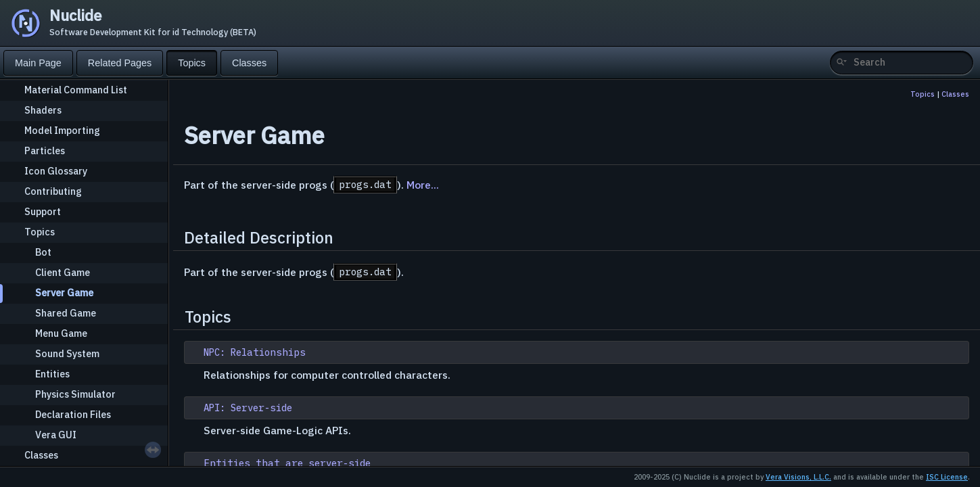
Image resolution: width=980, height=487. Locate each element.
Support (43, 211)
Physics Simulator (75, 394)
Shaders (43, 110)
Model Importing (62, 130)
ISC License (947, 477)
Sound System (67, 353)
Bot (43, 252)
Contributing (53, 191)
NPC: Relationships (255, 352)
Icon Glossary (56, 171)
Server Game (64, 293)
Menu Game (61, 333)
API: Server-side (248, 408)
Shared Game (66, 313)
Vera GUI (56, 435)
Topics (40, 232)
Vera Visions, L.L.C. (798, 477)
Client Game (63, 272)
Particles (45, 150)
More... (423, 185)
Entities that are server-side (287, 463)
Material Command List (76, 90)
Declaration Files (73, 414)
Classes (41, 455)
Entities (52, 374)
